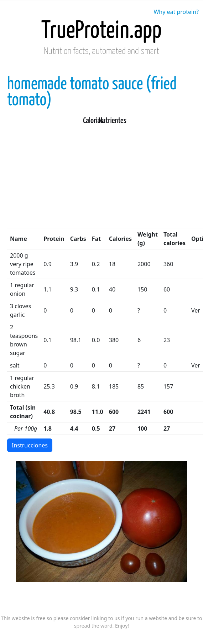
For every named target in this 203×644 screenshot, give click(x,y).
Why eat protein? (176, 12)
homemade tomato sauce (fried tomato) (92, 92)
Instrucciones (30, 445)
